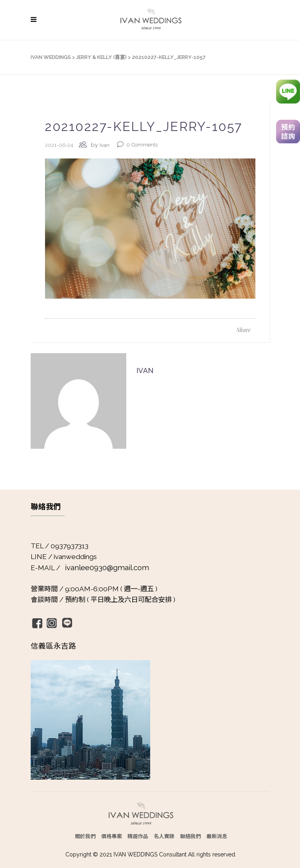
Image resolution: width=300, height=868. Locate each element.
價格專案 (112, 836)
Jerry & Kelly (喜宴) (101, 57)
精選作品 (138, 836)
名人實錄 (164, 836)
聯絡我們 (190, 836)
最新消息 (217, 836)
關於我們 (85, 836)
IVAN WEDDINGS (51, 57)
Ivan (105, 145)
